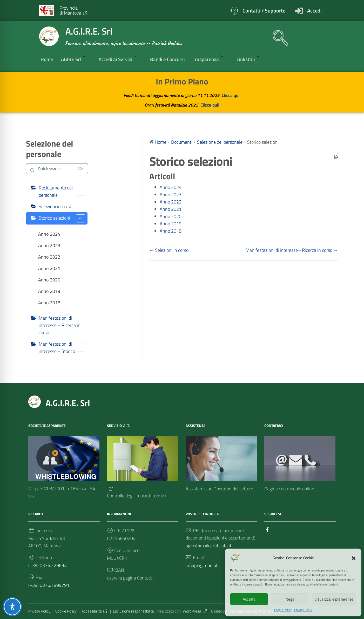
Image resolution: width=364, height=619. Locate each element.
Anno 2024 (49, 234)
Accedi (314, 11)
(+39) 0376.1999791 (49, 585)
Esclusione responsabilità (133, 611)
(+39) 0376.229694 (48, 565)
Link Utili (251, 59)
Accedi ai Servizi (120, 59)
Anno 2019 (49, 291)
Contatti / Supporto (264, 11)
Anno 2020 (49, 280)
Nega (290, 599)
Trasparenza (211, 59)
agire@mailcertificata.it (208, 546)
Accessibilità (95, 611)
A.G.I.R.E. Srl (68, 403)
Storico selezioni (62, 218)
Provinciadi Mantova (74, 10)
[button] (354, 558)
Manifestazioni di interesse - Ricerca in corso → (292, 250)
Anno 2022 (49, 257)
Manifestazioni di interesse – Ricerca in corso (60, 325)
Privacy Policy (303, 610)
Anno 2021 (49, 268)
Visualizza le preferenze (334, 599)
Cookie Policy (283, 610)
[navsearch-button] (278, 35)
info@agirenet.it (202, 565)
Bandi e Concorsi (167, 59)
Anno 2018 (49, 303)
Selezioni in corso (55, 206)
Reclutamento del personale (62, 191)
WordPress (195, 611)
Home (47, 59)
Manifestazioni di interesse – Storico (62, 348)
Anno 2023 (49, 245)
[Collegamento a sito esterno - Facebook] (267, 529)
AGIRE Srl (76, 59)
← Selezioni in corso (169, 250)
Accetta (249, 599)
